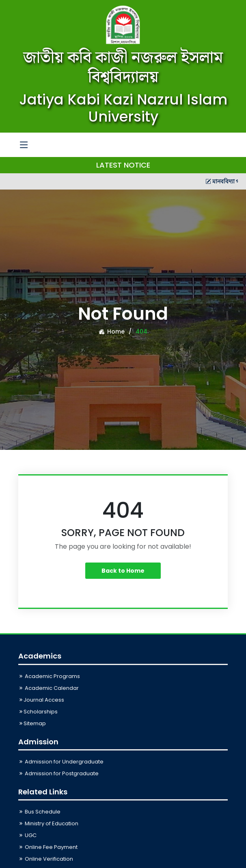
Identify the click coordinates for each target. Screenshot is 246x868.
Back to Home (123, 571)
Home (112, 331)
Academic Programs (49, 676)
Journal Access (41, 700)
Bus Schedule (39, 812)
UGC (27, 835)
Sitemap (32, 723)
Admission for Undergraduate (61, 762)
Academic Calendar (49, 688)
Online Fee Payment (48, 847)
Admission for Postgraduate (58, 773)
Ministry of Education (48, 823)
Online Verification (46, 859)
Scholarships (38, 712)
